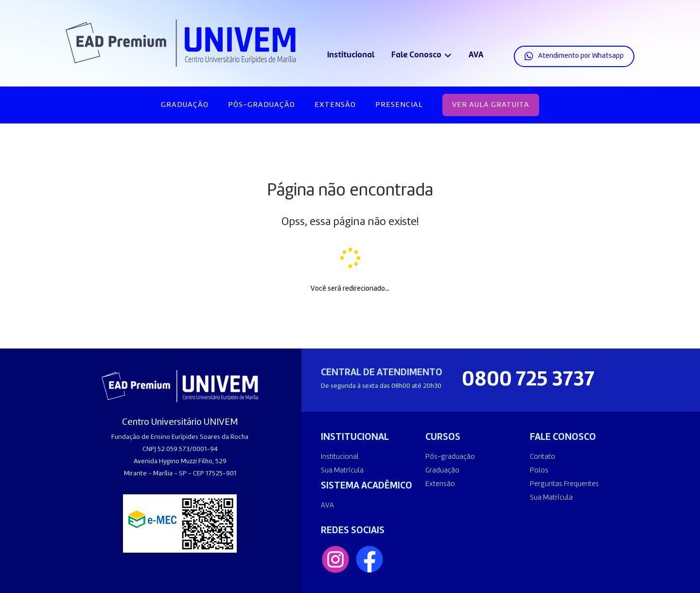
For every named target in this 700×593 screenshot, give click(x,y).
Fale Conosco (416, 55)
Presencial (399, 105)
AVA (476, 55)
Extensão (335, 105)
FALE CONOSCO (563, 437)
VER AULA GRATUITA (491, 105)
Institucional (351, 55)
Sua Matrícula (342, 471)
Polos (539, 471)
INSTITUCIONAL (355, 437)
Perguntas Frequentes (564, 484)
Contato (542, 457)
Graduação (185, 105)
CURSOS (443, 437)
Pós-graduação (262, 105)
